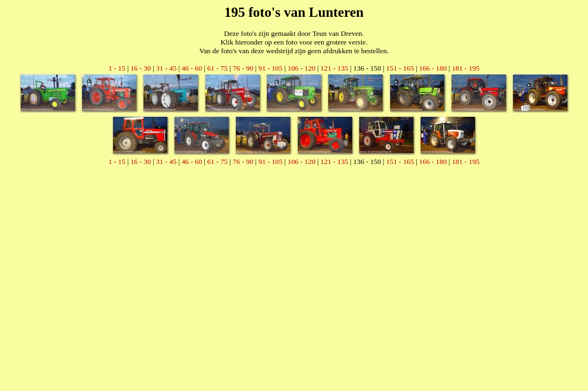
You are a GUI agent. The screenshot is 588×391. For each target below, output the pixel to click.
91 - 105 (270, 68)
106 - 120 (301, 68)
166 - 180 (433, 68)
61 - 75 (217, 68)
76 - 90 (243, 68)
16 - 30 (141, 68)
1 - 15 (117, 68)
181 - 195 (465, 68)
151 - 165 (400, 68)
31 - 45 (166, 68)
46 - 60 (192, 68)
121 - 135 (334, 68)
